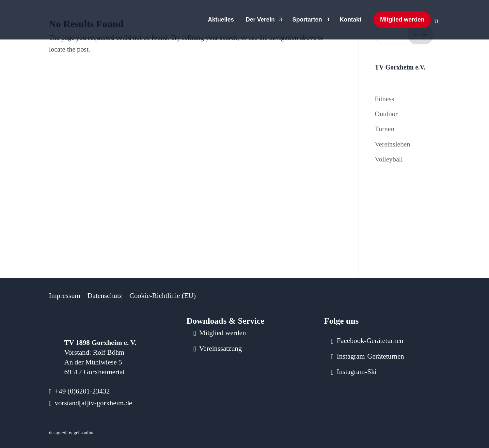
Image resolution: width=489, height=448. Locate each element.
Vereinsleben (392, 144)
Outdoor (386, 114)
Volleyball (389, 159)
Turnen (385, 129)
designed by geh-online (72, 433)
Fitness (385, 99)
